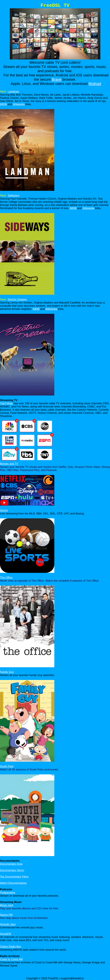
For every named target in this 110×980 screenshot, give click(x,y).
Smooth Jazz (8, 924)
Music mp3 (7, 905)
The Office (6, 578)
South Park (7, 766)
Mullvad (95, 84)
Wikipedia (19, 104)
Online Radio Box (11, 947)
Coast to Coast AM (11, 959)
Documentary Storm (12, 870)
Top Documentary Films (14, 877)
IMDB (3, 104)
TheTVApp (6, 403)
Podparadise (8, 893)
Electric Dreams (17, 299)
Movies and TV (9, 464)
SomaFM (6, 934)
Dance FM (6, 915)
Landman (13, 92)
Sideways (14, 195)
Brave (57, 79)
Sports (4, 510)
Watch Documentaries (13, 883)
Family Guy (7, 672)
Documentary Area (11, 864)
